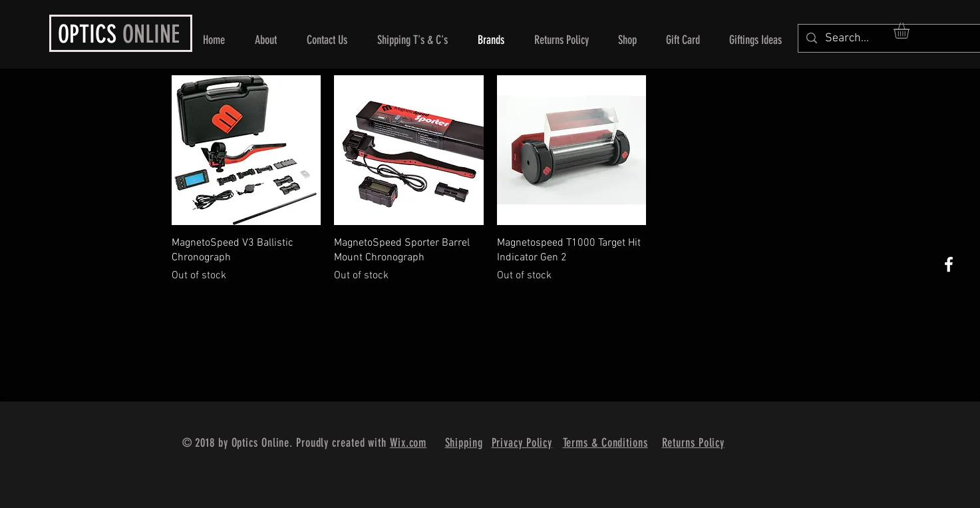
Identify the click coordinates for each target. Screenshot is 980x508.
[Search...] (891, 38)
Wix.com (408, 443)
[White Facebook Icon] (949, 264)
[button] (911, 31)
